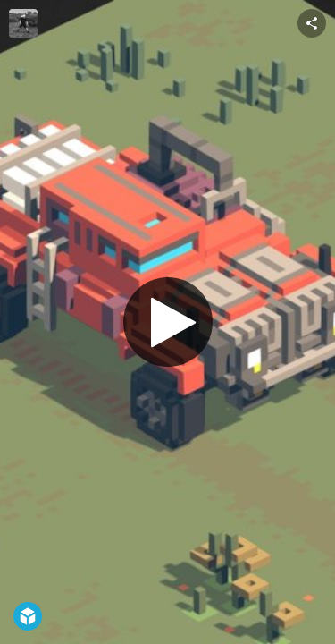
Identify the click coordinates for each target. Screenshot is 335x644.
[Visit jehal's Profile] (23, 23)
